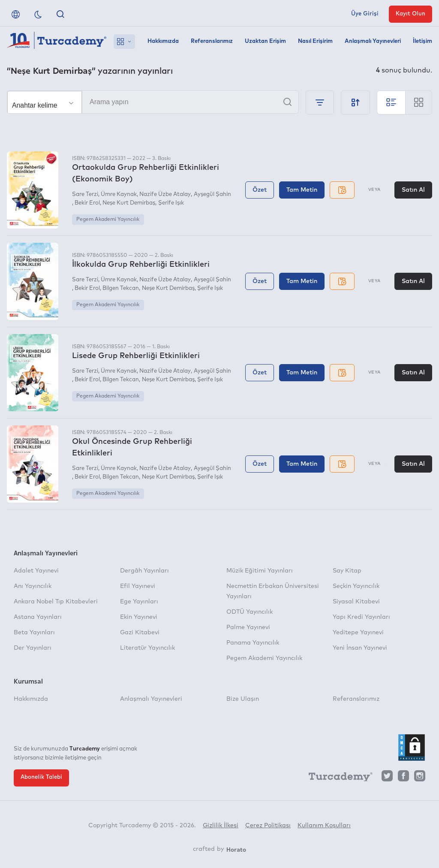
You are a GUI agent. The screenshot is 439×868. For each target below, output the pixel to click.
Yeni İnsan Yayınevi (360, 648)
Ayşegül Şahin (212, 194)
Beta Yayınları (34, 633)
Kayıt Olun (410, 14)
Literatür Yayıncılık (147, 648)
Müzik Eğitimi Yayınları (260, 571)
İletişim (422, 41)
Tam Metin (302, 190)
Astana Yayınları (38, 617)
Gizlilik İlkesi (221, 826)
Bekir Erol (87, 203)
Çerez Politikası (268, 826)
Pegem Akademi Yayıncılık (108, 220)
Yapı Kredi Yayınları (361, 617)
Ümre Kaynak (119, 194)
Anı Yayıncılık (33, 586)
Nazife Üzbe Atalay (165, 194)
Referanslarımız (212, 41)
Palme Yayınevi (248, 627)
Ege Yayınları (139, 602)
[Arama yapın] (153, 102)
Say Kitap (347, 571)
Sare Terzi (85, 194)
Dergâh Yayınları (144, 571)
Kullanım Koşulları (324, 826)
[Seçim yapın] (45, 102)
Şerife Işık (171, 203)
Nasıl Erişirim (315, 41)
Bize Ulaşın (243, 699)
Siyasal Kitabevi (356, 602)
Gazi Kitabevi (140, 633)
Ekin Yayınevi (139, 617)
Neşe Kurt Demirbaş (129, 203)
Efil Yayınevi (138, 586)
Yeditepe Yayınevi (358, 633)
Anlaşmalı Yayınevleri (373, 41)
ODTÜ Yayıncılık (250, 612)
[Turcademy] (337, 778)
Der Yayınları (33, 648)
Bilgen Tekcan (121, 288)
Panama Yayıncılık (253, 643)
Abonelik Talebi (41, 777)
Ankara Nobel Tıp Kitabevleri (56, 602)
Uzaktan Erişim (265, 41)
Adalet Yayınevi (36, 571)
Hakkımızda (163, 41)
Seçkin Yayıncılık (356, 586)
